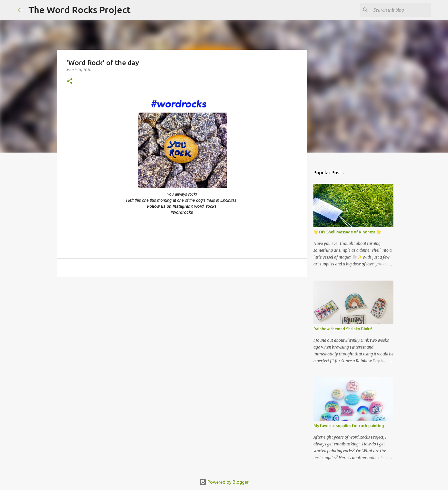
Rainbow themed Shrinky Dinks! (343, 329)
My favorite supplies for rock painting (349, 426)
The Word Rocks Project (79, 10)
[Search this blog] (401, 10)
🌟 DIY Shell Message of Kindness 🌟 (347, 232)
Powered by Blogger (224, 482)
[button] (70, 82)
